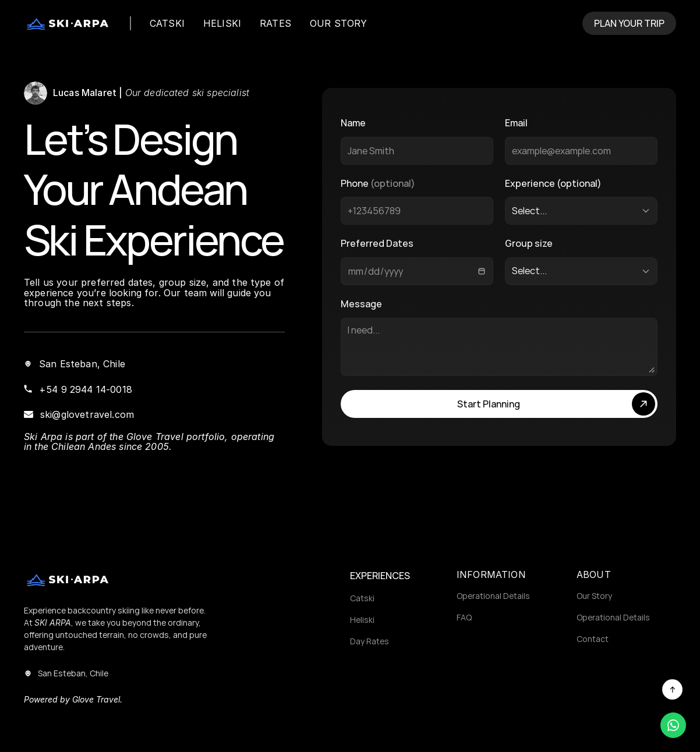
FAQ (464, 617)
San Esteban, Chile (82, 364)
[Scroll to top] (672, 689)
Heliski (362, 620)
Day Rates (370, 641)
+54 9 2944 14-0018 (86, 389)
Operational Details (493, 596)
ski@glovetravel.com (87, 414)
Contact (593, 639)
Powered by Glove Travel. (73, 699)
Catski (362, 598)
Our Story (594, 596)
